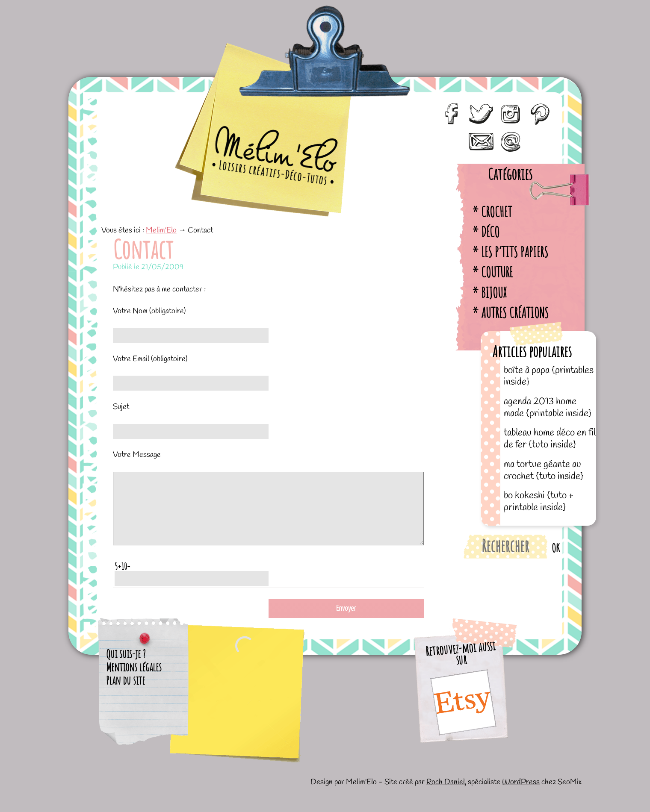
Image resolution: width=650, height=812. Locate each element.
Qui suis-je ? (126, 667)
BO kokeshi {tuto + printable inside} (538, 502)
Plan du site (126, 693)
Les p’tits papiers (515, 252)
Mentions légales (134, 680)
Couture (497, 272)
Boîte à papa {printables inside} (549, 376)
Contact (143, 249)
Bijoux (494, 293)
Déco (490, 232)
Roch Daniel (446, 795)
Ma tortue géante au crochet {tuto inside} (544, 470)
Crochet (496, 212)
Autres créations (515, 313)
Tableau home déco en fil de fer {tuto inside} (550, 439)
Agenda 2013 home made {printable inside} (548, 407)
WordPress (521, 795)
